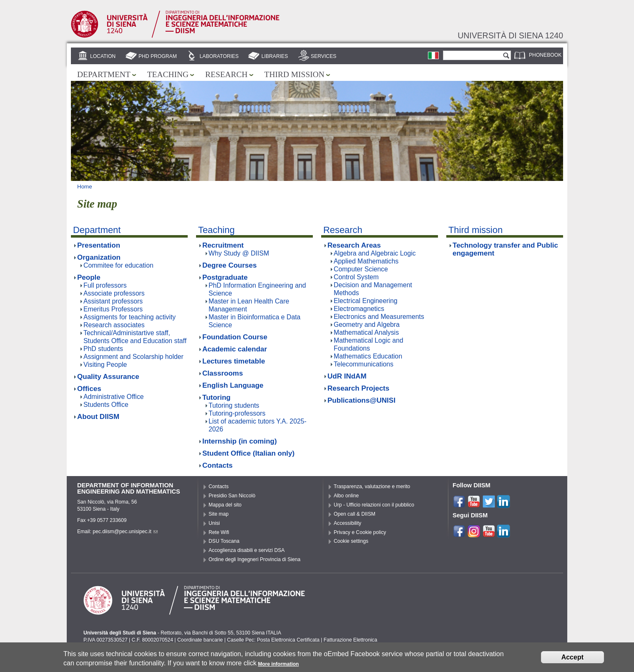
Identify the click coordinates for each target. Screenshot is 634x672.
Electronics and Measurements (379, 317)
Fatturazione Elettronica (350, 640)
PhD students (103, 349)
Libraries (275, 56)
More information (278, 666)
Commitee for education (118, 265)
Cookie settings (351, 541)
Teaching (168, 74)
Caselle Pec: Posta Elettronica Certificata (273, 640)
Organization (99, 257)
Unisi (214, 523)
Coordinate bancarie (200, 640)
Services (323, 56)
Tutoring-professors (237, 413)
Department (104, 74)
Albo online (346, 496)
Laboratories (219, 56)
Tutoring (216, 397)
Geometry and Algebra (367, 325)
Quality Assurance (108, 377)
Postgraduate (225, 277)
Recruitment (223, 245)
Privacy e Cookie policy (360, 532)
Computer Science (361, 269)
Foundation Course (235, 337)
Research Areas (354, 245)
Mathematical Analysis (366, 332)
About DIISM (98, 417)
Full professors (105, 285)
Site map (219, 514)
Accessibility (347, 523)
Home (85, 187)
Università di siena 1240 (510, 35)
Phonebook (545, 55)
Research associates (114, 325)
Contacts (218, 465)
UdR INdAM (347, 376)
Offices (89, 389)
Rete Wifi (219, 532)
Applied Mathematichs (366, 261)
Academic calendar (235, 349)
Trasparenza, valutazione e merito (372, 486)
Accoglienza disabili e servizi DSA (247, 550)
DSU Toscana (224, 541)
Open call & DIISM (355, 514)
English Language (233, 385)
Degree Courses (230, 265)
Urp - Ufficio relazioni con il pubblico (374, 505)
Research (226, 74)
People (89, 277)
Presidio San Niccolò (232, 496)
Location (103, 56)
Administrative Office (114, 397)
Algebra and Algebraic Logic (375, 253)
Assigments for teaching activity (130, 317)
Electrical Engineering (366, 301)
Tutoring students (234, 405)
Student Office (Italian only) (248, 453)
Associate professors (114, 293)
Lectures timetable (234, 361)
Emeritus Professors (113, 309)
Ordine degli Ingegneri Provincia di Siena (254, 559)
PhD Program (158, 56)
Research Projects (359, 388)
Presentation (99, 245)
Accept (572, 659)
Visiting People (105, 365)
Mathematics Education (368, 356)
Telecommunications (364, 364)
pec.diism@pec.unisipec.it (125, 532)
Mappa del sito (225, 505)
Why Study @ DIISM (239, 253)
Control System (356, 277)
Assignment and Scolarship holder (133, 357)
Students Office (106, 405)
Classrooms (223, 373)
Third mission (294, 74)
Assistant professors (113, 301)
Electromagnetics (359, 309)
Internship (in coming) (240, 441)
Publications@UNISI (361, 400)
